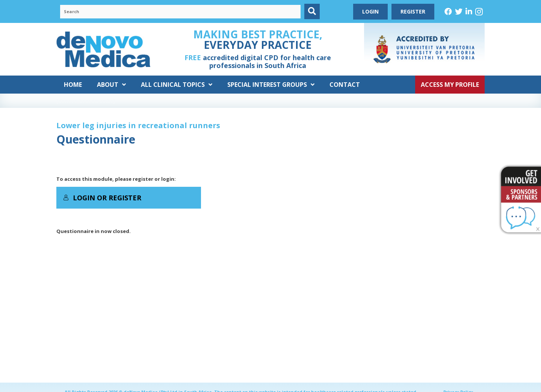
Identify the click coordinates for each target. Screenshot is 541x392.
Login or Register (102, 198)
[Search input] (180, 12)
